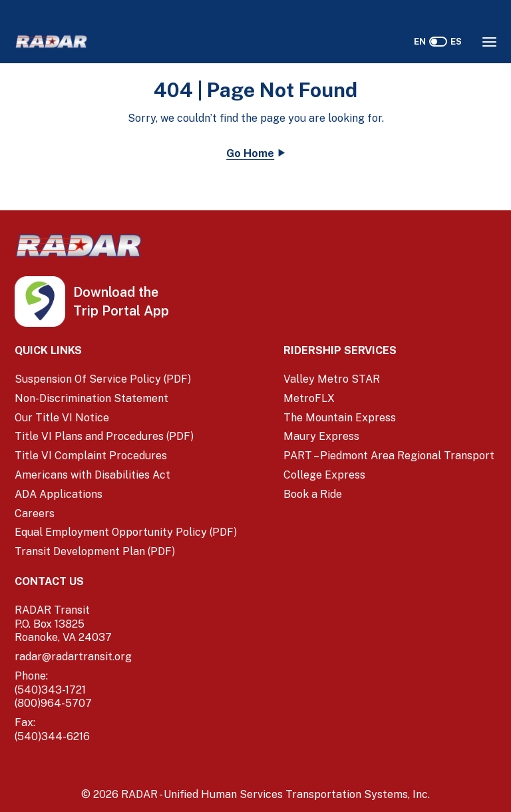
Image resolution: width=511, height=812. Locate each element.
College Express (324, 475)
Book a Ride (313, 494)
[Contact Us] (127, 582)
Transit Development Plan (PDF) (95, 551)
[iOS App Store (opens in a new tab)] (98, 293)
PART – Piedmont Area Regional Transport (389, 456)
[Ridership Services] (390, 351)
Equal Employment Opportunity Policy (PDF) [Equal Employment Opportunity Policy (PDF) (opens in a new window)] (126, 532)
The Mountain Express (340, 418)
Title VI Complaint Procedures (91, 456)
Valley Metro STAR (332, 379)
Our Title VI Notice (62, 418)
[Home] (51, 42)
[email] (127, 657)
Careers (35, 513)
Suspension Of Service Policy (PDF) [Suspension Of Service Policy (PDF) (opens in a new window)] (103, 379)
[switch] (438, 42)
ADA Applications (59, 494)
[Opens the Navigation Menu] (489, 42)
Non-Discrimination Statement (91, 398)
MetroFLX (309, 398)
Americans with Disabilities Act (92, 475)
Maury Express (321, 436)
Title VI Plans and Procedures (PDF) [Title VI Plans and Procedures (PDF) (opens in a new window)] (104, 436)
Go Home (250, 153)
